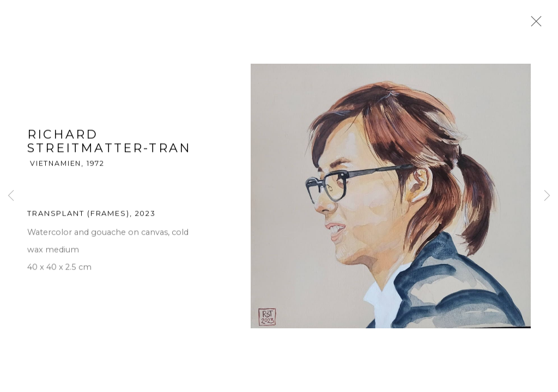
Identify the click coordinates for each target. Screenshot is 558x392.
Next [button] (547, 196)
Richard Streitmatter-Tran (109, 142)
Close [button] (533, 24)
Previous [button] (11, 196)
